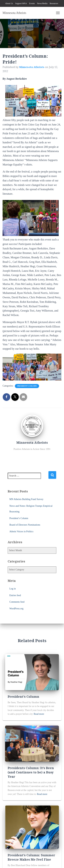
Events (32, 3)
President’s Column (19, 518)
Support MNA (21, 3)
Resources (54, 3)
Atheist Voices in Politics (21, 531)
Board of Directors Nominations (25, 525)
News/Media (42, 3)
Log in (13, 589)
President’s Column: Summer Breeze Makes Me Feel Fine (31, 857)
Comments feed (17, 602)
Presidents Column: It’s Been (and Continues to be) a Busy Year (31, 772)
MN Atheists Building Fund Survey (26, 499)
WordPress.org (16, 609)
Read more (39, 714)
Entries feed (15, 595)
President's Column (27, 386)
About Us (9, 3)
